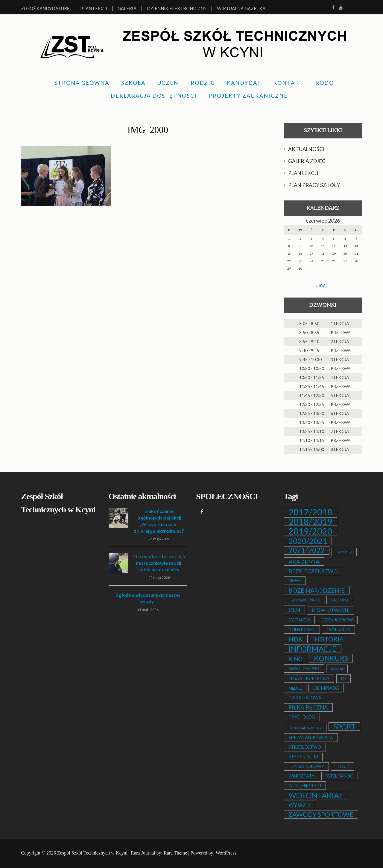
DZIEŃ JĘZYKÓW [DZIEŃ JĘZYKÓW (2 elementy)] (337, 620)
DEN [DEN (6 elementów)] (294, 610)
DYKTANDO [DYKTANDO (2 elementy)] (299, 620)
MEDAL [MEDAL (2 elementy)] (295, 688)
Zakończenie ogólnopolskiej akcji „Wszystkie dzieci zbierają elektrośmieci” (159, 521)
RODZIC (203, 83)
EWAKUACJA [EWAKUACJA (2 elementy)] (338, 630)
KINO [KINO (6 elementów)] (295, 659)
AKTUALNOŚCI (306, 149)
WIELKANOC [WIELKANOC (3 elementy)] (340, 776)
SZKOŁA (133, 83)
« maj (321, 285)
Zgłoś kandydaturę (45, 9)
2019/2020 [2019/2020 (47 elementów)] (310, 531)
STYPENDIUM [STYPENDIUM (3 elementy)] (303, 757)
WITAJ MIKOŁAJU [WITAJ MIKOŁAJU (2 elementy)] (305, 786)
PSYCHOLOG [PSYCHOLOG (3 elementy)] (302, 717)
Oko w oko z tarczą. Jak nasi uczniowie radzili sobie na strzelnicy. (159, 563)
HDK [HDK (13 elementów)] (296, 639)
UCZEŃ (168, 83)
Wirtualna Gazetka (241, 9)
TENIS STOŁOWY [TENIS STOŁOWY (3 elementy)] (306, 766)
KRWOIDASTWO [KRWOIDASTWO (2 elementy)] (304, 668)
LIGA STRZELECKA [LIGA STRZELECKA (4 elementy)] (309, 678)
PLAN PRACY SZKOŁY (314, 185)
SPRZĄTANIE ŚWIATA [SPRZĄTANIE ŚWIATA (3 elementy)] (311, 738)
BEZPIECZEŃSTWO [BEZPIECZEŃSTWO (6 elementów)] (313, 571)
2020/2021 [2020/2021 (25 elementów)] (308, 541)
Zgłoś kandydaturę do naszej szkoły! (148, 598)
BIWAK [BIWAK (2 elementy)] (295, 581)
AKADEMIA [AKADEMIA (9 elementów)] (304, 561)
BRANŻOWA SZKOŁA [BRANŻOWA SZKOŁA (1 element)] (304, 600)
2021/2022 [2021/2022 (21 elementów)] (307, 550)
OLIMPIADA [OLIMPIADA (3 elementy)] (326, 688)
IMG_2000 (148, 129)
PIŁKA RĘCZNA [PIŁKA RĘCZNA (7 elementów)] (308, 707)
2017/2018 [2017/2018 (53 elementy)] (310, 512)
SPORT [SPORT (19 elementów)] (344, 727)
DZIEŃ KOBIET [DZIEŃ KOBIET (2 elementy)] (302, 630)
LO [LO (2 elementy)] (344, 679)
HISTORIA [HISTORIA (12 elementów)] (329, 639)
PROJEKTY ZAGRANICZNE (248, 96)
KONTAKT (288, 83)
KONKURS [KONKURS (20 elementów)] (331, 658)
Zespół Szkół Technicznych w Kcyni (92, 853)
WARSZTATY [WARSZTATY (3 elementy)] (301, 776)
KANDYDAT (244, 83)
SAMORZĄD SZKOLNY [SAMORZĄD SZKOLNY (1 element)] (305, 728)
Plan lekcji (94, 9)
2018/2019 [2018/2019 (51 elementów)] (310, 522)
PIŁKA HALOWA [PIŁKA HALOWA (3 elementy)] (305, 698)
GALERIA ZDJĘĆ (307, 161)
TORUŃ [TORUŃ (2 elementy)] (343, 766)
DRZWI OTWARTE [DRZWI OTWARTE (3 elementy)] (331, 610)
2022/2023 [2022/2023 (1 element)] (344, 552)
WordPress (226, 853)
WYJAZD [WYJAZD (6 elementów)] (299, 805)
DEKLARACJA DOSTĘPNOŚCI (154, 96)
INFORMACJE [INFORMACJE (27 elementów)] (313, 649)
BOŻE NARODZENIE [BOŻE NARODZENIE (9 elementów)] (317, 590)
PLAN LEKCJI (303, 173)
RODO (325, 83)
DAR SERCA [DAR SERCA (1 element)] (340, 600)
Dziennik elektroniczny (177, 9)
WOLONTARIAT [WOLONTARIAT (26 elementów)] (316, 795)
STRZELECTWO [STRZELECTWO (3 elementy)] (305, 747)
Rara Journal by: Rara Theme (159, 853)
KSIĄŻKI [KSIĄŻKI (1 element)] (337, 669)
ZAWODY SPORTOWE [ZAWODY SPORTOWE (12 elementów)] (321, 814)
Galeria (127, 9)
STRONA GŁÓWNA (82, 83)
